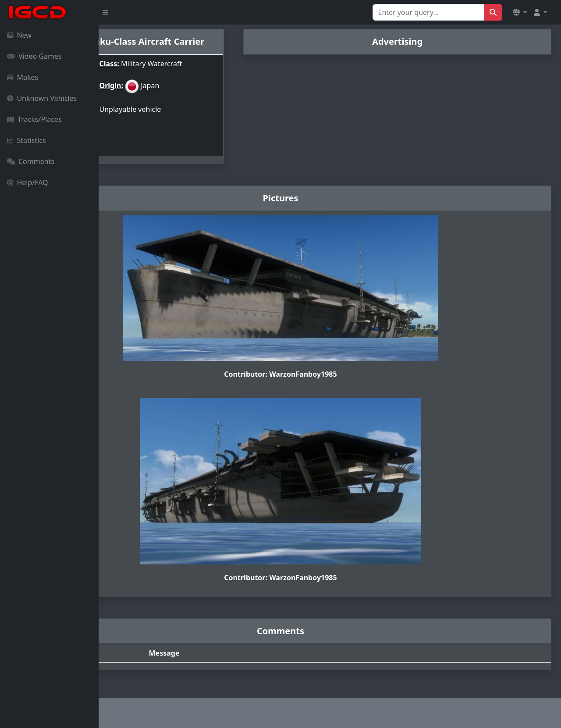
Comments (31, 161)
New (19, 35)
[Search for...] (428, 12)
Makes (23, 77)
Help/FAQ (28, 182)
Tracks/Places (34, 119)
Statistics (27, 140)
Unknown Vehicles (42, 98)
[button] (520, 12)
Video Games (34, 56)
